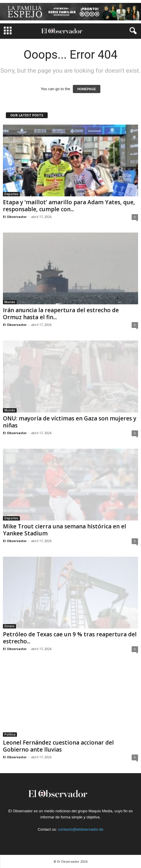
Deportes (11, 194)
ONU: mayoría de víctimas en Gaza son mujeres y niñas (70, 422)
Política (10, 734)
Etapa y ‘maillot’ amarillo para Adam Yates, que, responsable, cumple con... (69, 206)
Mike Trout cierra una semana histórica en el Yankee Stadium (65, 530)
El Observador (15, 217)
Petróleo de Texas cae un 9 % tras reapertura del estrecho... (70, 638)
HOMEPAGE (86, 89)
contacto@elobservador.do (81, 829)
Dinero (10, 626)
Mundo (10, 302)
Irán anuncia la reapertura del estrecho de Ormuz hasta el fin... (61, 314)
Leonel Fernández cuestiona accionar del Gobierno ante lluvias (58, 746)
